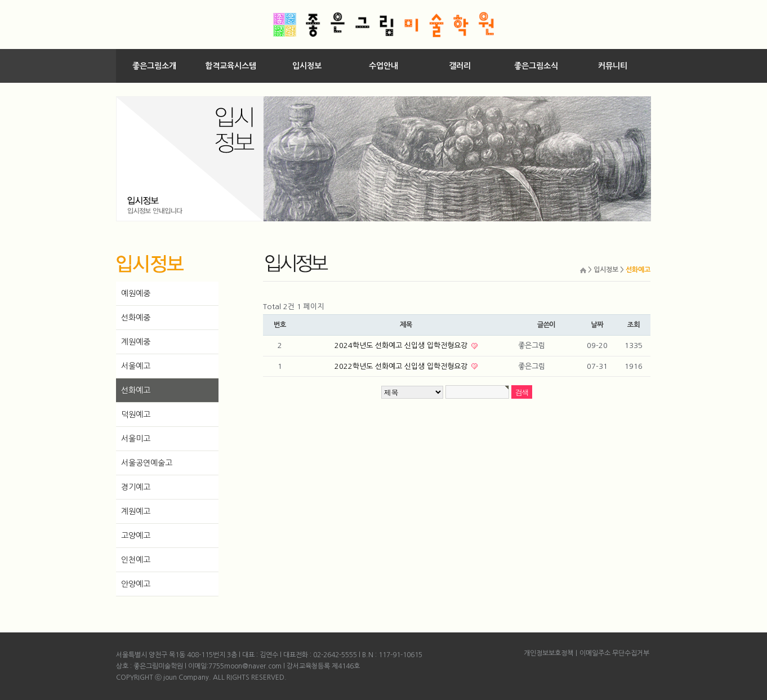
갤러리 (460, 66)
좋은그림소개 (154, 66)
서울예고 (136, 366)
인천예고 (136, 560)
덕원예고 (136, 414)
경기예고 (136, 487)
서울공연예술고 (147, 463)
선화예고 (136, 390)
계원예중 (136, 342)
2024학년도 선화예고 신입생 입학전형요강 (402, 345)
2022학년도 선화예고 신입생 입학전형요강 (402, 366)
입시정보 (307, 66)
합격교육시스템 (231, 66)
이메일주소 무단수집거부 (614, 653)
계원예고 (136, 511)
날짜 (597, 325)
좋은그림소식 (536, 66)
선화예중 (136, 318)
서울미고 (136, 439)
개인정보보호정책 (549, 653)
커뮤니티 (613, 66)
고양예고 (136, 536)
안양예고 (136, 584)
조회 (634, 325)
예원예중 (136, 293)
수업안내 (384, 66)
